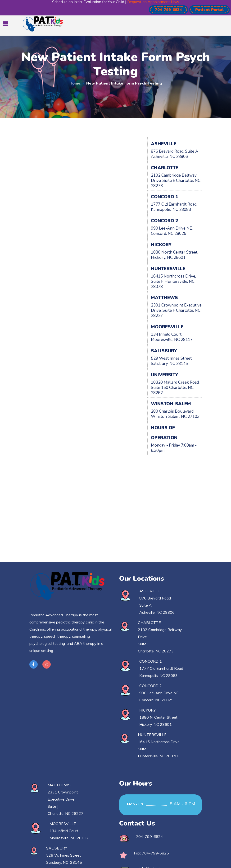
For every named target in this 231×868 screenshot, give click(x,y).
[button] (168, 10)
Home (75, 83)
